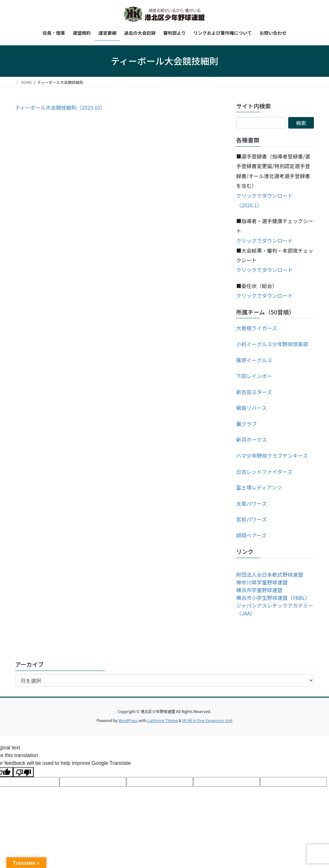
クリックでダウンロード (264, 240)
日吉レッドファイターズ (264, 472)
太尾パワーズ (251, 503)
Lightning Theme (162, 720)
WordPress (128, 720)
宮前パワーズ (251, 519)
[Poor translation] (23, 772)
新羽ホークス (252, 439)
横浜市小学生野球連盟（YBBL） (273, 598)
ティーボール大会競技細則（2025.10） (60, 107)
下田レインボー (254, 376)
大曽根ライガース (257, 328)
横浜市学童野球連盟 (259, 590)
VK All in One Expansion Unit (207, 720)
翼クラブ (246, 424)
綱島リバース (251, 408)
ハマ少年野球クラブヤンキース (272, 456)
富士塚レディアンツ (259, 487)
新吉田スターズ (254, 392)
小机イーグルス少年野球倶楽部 (272, 344)
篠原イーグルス (254, 360)
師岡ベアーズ (251, 535)
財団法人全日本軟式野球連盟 (270, 574)
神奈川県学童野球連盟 (262, 582)
